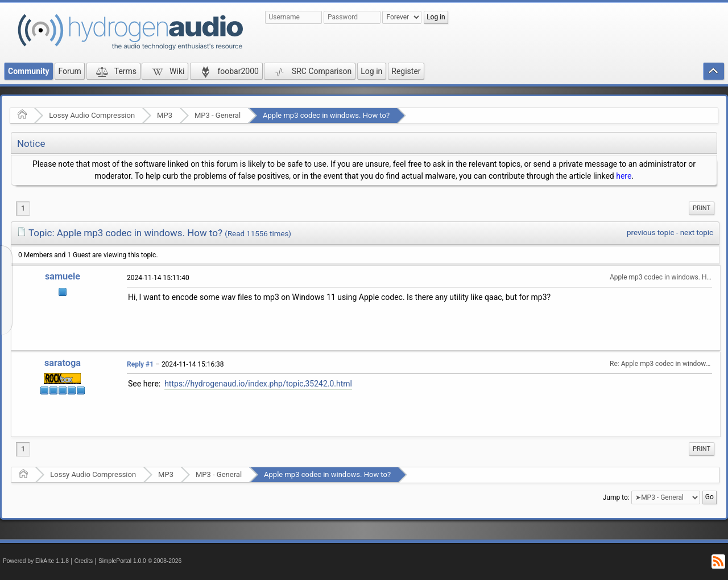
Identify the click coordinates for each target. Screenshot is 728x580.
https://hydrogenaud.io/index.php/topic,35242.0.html (258, 384)
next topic (697, 233)
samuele (63, 276)
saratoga (63, 363)
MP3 (165, 115)
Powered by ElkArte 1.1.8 (36, 561)
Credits (84, 561)
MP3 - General (218, 115)
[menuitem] (702, 208)
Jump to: (616, 497)
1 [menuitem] (23, 208)
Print (702, 208)
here (624, 176)
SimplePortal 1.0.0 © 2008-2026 (140, 561)
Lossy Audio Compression (92, 115)
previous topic (650, 233)
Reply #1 (140, 364)
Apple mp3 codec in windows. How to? (326, 115)
